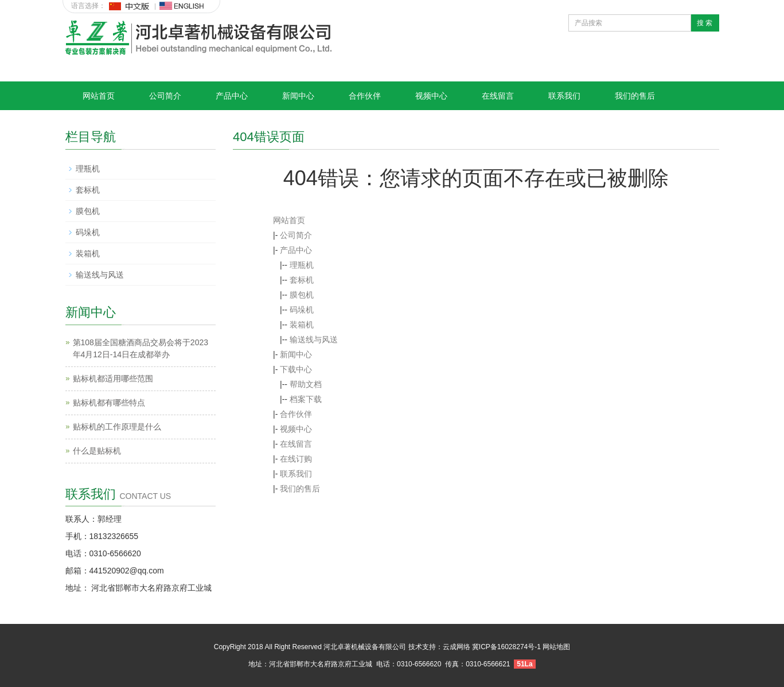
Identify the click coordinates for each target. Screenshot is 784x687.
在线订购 (296, 459)
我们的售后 (635, 96)
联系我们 (564, 96)
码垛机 (302, 310)
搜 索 (705, 23)
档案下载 (306, 399)
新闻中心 (298, 96)
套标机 (302, 280)
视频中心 (431, 96)
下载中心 (296, 369)
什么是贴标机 (97, 451)
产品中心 (232, 96)
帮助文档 (306, 384)
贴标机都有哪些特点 (109, 403)
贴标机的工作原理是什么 (117, 427)
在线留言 (498, 96)
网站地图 (556, 647)
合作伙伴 (365, 96)
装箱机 (302, 325)
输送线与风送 (314, 339)
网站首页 (99, 96)
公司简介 (165, 96)
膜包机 (302, 295)
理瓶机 (302, 265)
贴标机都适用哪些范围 (113, 378)
